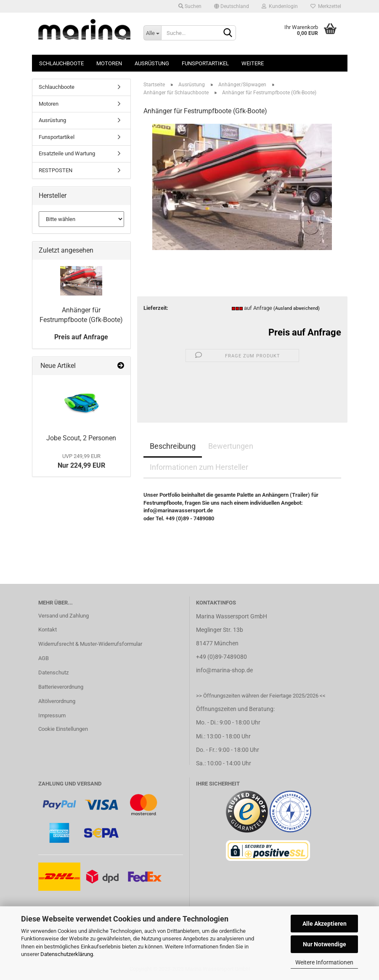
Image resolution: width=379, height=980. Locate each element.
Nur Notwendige (325, 944)
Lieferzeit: (156, 308)
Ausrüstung (152, 63)
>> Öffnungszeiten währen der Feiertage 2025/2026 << (261, 696)
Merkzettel (326, 6)
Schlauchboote (61, 63)
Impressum (52, 715)
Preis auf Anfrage (305, 332)
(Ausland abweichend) (297, 308)
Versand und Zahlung (64, 616)
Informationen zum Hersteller (199, 467)
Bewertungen (231, 446)
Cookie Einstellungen (63, 729)
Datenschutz (53, 672)
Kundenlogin (280, 6)
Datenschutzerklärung (67, 954)
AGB (44, 658)
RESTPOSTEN (56, 170)
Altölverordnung (57, 701)
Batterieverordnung (61, 687)
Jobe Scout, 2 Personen (81, 438)
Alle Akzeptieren (325, 924)
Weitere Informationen (324, 962)
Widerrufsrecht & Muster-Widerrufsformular (90, 644)
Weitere (253, 63)
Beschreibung (173, 446)
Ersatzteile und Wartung (67, 153)
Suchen (190, 6)
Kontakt (48, 630)
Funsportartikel (205, 63)
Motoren (109, 63)
